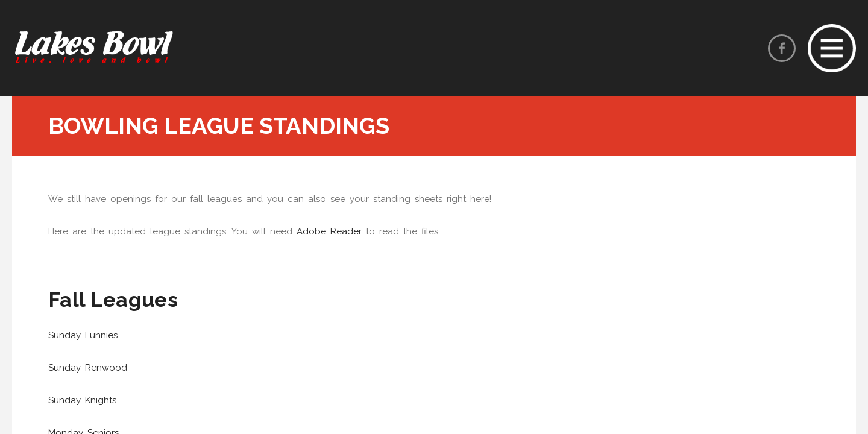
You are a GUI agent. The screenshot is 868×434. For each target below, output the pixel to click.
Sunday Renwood (88, 368)
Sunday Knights (82, 400)
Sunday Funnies (83, 335)
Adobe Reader (329, 231)
